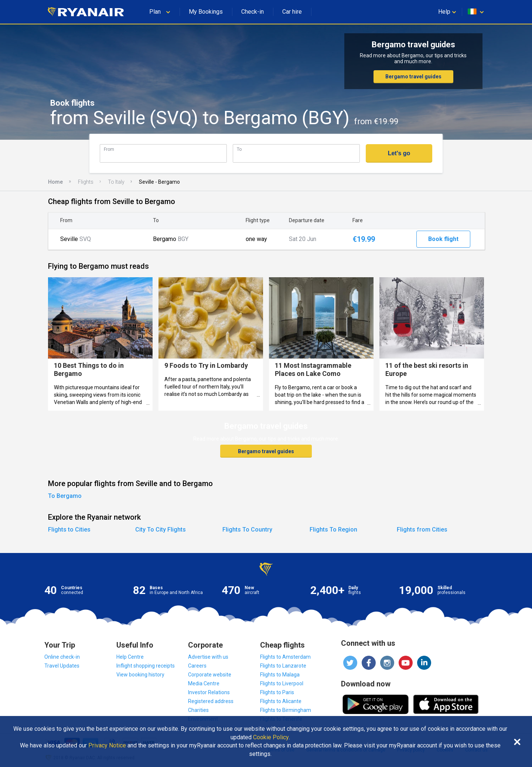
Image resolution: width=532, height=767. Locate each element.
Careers (197, 666)
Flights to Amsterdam (285, 657)
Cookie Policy (271, 737)
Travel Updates (62, 666)
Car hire (292, 12)
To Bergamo (65, 496)
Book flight (443, 239)
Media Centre (204, 683)
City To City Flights (161, 530)
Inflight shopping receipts (146, 666)
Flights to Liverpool (282, 683)
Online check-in (62, 657)
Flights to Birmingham (286, 710)
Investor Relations (209, 692)
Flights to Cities (69, 530)
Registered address (211, 701)
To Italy (116, 182)
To (239, 149)
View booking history (140, 675)
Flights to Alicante (281, 701)
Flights (86, 182)
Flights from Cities (422, 530)
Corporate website (210, 675)
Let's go (399, 153)
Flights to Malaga (280, 675)
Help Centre (130, 657)
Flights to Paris (277, 692)
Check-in (253, 12)
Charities (198, 710)
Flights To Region (333, 530)
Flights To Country (247, 530)
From (109, 149)
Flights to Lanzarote (283, 666)
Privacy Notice (107, 746)
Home (55, 182)
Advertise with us (208, 657)
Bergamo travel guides (413, 77)
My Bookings (206, 12)
